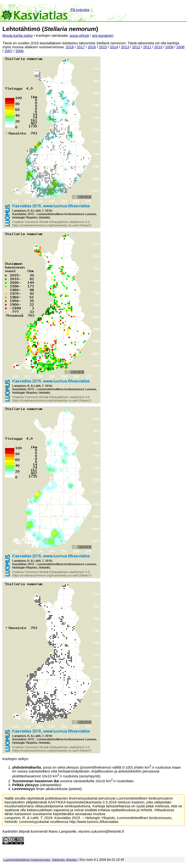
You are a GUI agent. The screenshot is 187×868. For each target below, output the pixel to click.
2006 (20, 51)
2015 (103, 47)
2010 (158, 47)
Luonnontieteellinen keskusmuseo (27, 860)
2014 (114, 47)
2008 (181, 47)
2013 (125, 47)
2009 (169, 47)
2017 (81, 47)
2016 (92, 47)
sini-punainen (103, 36)
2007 (8, 51)
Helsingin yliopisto (65, 860)
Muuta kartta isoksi (18, 36)
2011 (147, 47)
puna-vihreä (79, 36)
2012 (136, 47)
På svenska (80, 10)
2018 (70, 47)
